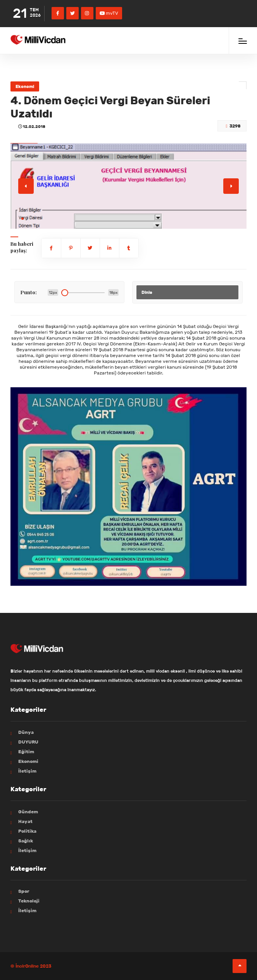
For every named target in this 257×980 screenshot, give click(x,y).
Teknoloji (29, 901)
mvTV (109, 13)
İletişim (27, 771)
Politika (27, 831)
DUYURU (28, 742)
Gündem (28, 812)
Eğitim (26, 751)
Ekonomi (25, 86)
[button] (22, 219)
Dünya (26, 732)
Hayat (25, 821)
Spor (24, 891)
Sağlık (26, 841)
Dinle (147, 292)
